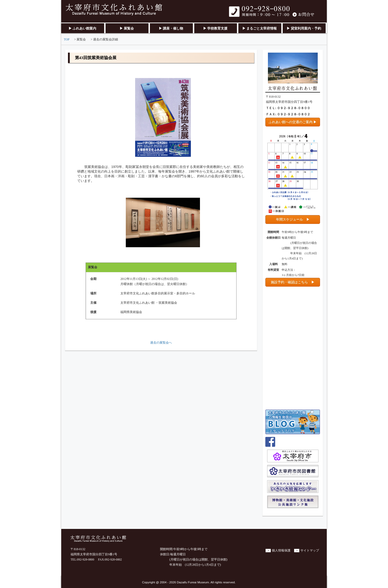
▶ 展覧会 (127, 28)
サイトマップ (310, 551)
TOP (67, 40)
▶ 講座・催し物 (171, 28)
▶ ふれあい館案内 (82, 28)
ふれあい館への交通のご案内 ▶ (293, 122)
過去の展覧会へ (161, 343)
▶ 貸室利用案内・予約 (304, 28)
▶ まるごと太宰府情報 (259, 28)
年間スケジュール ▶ (293, 219)
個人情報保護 (281, 551)
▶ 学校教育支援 (215, 28)
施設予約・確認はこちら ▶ (293, 282)
